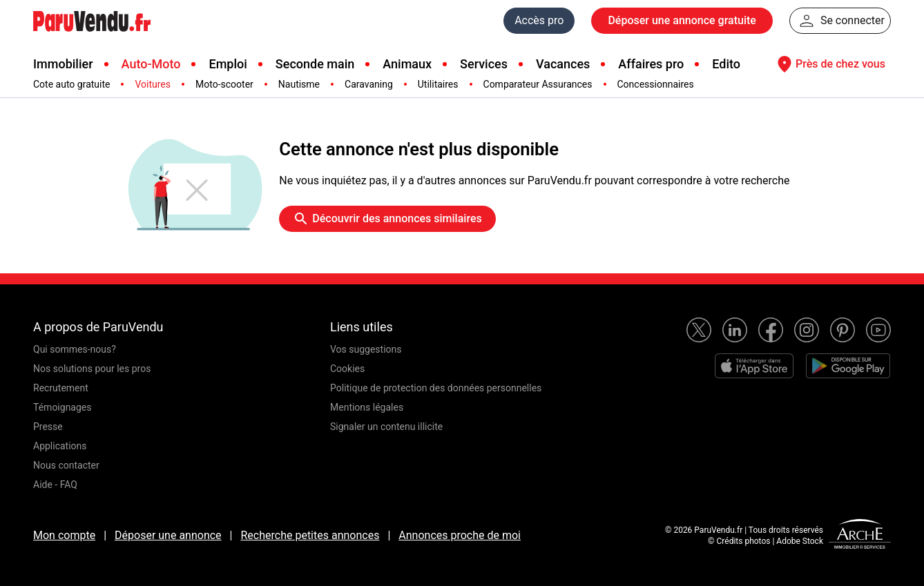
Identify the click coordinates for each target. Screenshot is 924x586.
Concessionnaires (656, 84)
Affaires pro (651, 64)
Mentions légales (367, 407)
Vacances (563, 64)
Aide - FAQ (55, 485)
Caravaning (369, 84)
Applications (60, 446)
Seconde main (315, 64)
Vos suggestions (366, 349)
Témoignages (62, 407)
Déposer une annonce (168, 535)
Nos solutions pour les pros (92, 369)
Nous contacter (66, 465)
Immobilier (63, 64)
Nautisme (299, 84)
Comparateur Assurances (538, 84)
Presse (48, 427)
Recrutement (61, 388)
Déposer (682, 21)
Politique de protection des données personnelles (436, 388)
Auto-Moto (151, 64)
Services (484, 64)
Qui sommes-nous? (75, 349)
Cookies (347, 369)
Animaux (407, 64)
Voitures (153, 84)
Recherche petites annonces (310, 535)
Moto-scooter (224, 84)
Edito (726, 64)
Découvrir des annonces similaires (387, 219)
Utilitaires (438, 84)
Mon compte (64, 535)
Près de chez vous (829, 64)
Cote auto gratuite (71, 84)
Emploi (228, 64)
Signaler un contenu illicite (386, 427)
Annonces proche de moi (460, 535)
